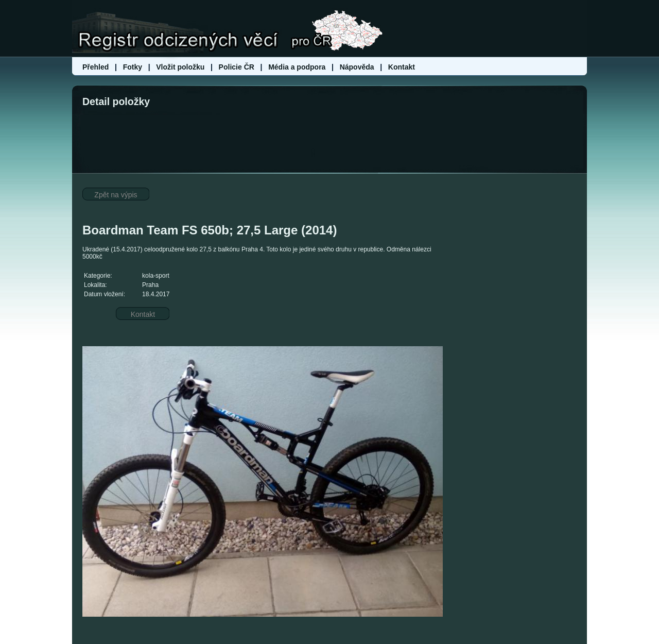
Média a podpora (298, 67)
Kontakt (402, 67)
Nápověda (357, 67)
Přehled (97, 67)
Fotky (133, 67)
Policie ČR (237, 67)
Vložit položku (180, 67)
